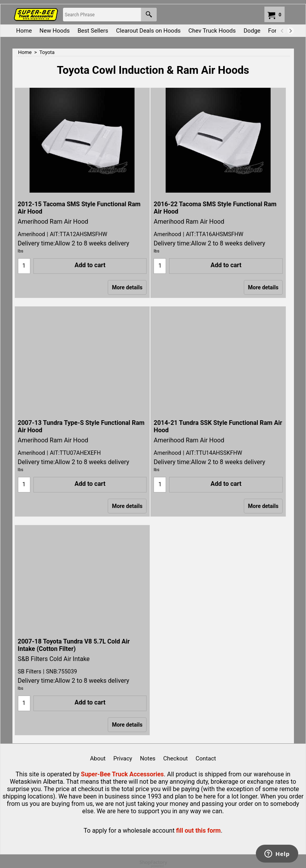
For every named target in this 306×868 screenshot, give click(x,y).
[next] (290, 31)
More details (127, 287)
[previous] (283, 31)
